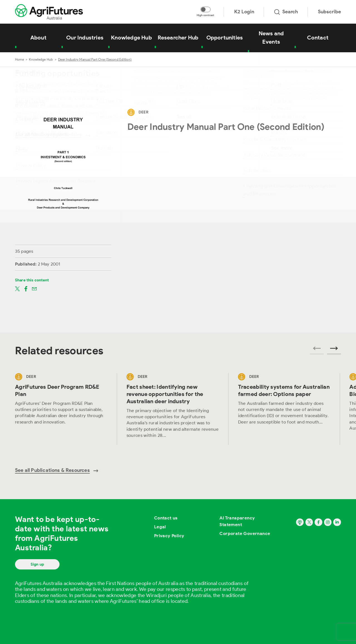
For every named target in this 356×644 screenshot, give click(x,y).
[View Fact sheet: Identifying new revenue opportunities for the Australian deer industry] (173, 409)
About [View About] (38, 38)
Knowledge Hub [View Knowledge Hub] (131, 38)
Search (286, 12)
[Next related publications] (334, 350)
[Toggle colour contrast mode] (206, 9)
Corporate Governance (245, 533)
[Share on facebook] (26, 288)
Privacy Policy (169, 536)
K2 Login (244, 12)
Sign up (37, 564)
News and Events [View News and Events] (271, 38)
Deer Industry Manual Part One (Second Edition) (95, 59)
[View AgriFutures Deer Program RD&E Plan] (61, 409)
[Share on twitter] (17, 288)
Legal (160, 527)
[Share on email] (34, 288)
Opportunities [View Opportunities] (225, 38)
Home (19, 59)
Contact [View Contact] (318, 38)
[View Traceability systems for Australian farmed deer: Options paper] (284, 409)
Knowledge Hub (41, 59)
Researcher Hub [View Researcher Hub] (178, 38)
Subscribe (329, 12)
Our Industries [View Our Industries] (85, 38)
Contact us (166, 518)
